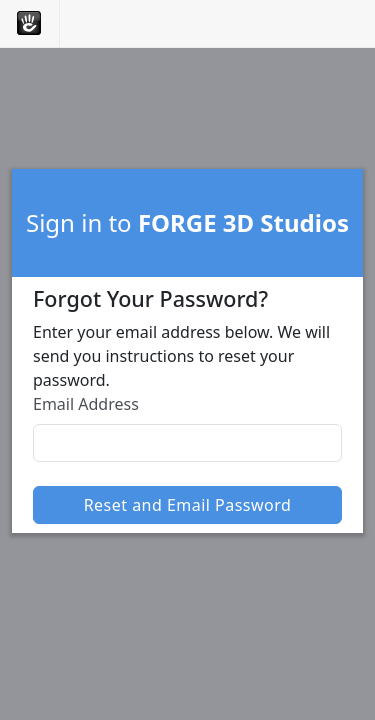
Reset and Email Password (188, 505)
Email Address (86, 404)
